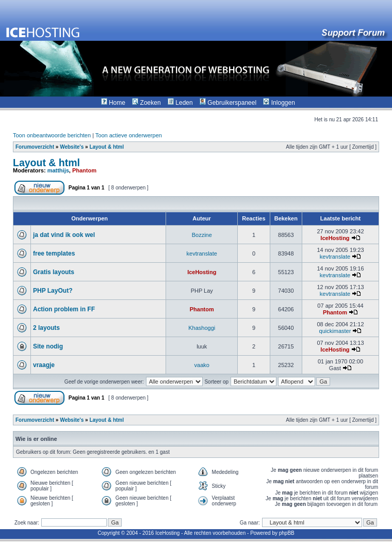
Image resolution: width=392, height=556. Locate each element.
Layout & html (107, 147)
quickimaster (335, 331)
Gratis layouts (54, 272)
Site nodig (48, 346)
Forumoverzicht (35, 147)
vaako (202, 365)
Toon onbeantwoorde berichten (52, 135)
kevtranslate (202, 253)
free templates (54, 253)
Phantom (84, 170)
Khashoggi (202, 328)
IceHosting (335, 238)
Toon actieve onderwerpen (129, 135)
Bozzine (202, 235)
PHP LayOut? (53, 291)
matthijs (58, 170)
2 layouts (46, 328)
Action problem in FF (64, 309)
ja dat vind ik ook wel (64, 235)
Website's (72, 147)
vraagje (44, 365)
